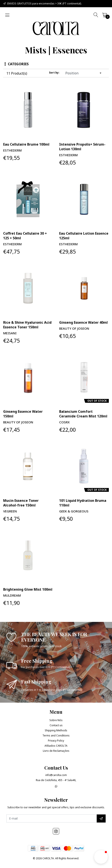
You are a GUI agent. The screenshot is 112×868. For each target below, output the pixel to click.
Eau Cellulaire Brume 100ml (26, 144)
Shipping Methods (56, 730)
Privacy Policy (56, 741)
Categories (17, 64)
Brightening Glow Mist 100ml (28, 589)
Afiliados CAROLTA (56, 746)
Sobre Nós (56, 720)
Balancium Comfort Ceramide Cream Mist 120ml (83, 414)
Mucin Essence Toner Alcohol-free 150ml (21, 503)
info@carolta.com (56, 775)
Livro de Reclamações (56, 751)
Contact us (56, 725)
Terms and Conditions (56, 735)
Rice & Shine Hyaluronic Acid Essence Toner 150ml (27, 325)
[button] (101, 857)
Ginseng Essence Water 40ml (83, 322)
